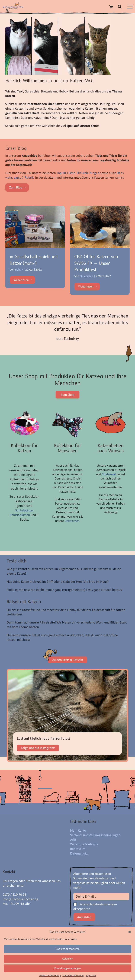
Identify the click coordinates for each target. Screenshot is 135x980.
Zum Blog (16, 188)
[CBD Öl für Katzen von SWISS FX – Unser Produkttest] (100, 227)
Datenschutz (79, 854)
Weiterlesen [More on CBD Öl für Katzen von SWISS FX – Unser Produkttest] (86, 287)
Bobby (19, 270)
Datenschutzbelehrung (50, 976)
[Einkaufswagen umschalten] (111, 7)
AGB (73, 840)
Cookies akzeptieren (68, 949)
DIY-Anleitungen (88, 173)
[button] (130, 932)
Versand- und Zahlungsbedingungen (95, 835)
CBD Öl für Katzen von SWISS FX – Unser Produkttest (96, 263)
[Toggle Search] (120, 7)
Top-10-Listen (66, 173)
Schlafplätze (24, 510)
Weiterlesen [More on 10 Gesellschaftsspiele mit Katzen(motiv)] (21, 287)
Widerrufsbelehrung (84, 844)
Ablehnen (67, 959)
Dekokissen (72, 521)
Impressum (91, 976)
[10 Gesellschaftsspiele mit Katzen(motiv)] (35, 227)
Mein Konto (78, 831)
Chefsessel (109, 474)
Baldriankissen (20, 515)
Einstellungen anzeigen (67, 968)
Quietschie (86, 276)
